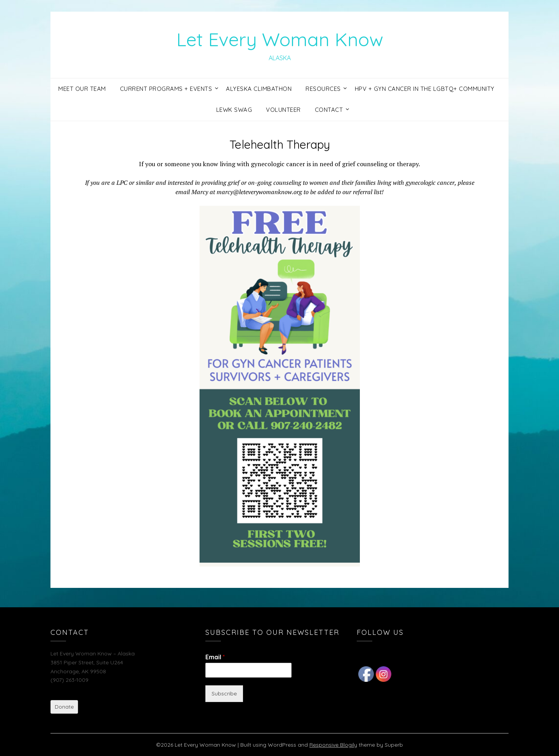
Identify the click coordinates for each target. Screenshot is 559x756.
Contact (329, 110)
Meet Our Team (82, 89)
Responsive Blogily (333, 745)
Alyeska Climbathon (259, 89)
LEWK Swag (234, 110)
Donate (64, 707)
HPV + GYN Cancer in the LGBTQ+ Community (425, 89)
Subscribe (224, 693)
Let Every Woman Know (280, 39)
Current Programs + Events (166, 89)
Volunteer (283, 110)
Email (215, 657)
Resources (323, 89)
